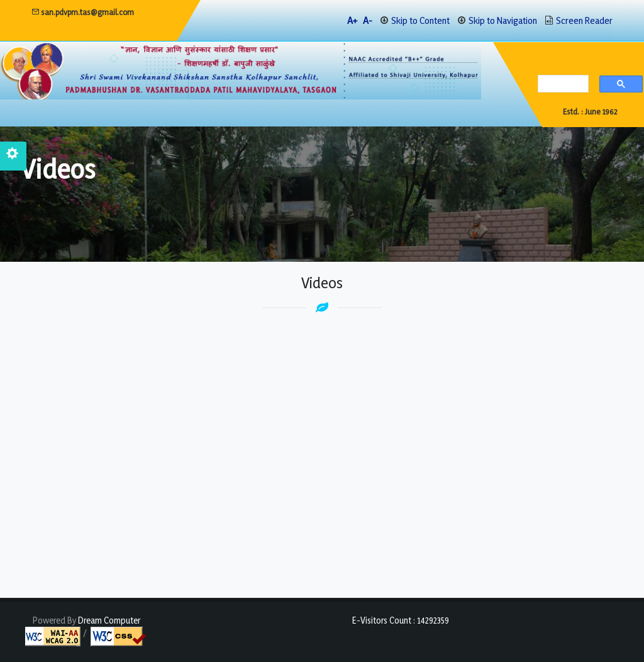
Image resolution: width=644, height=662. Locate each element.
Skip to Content (420, 20)
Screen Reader (584, 20)
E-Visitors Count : (401, 620)
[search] (560, 85)
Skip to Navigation (503, 20)
